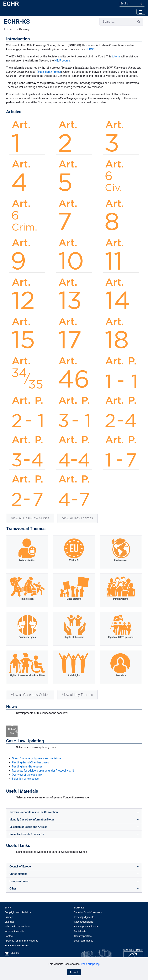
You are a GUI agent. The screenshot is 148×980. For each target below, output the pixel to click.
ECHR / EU (74, 560)
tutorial (116, 56)
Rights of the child (74, 637)
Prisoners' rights (27, 637)
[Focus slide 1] (67, 729)
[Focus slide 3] (81, 729)
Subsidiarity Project (49, 72)
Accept (74, 972)
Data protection (27, 560)
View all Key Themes (77, 518)
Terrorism (121, 675)
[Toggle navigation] (141, 12)
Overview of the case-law (27, 770)
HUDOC (90, 49)
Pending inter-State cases (27, 761)
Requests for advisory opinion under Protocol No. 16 (43, 766)
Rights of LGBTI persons (121, 637)
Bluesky (15, 948)
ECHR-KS (17, 21)
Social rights (74, 675)
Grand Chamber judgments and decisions (37, 753)
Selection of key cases (25, 774)
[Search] (117, 22)
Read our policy (90, 964)
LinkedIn (15, 954)
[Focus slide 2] (74, 729)
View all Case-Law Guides (30, 518)
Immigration (27, 599)
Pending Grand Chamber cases (30, 757)
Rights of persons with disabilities (27, 675)
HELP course (62, 61)
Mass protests (74, 599)
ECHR (11, 4)
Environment (121, 560)
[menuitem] (39, 903)
